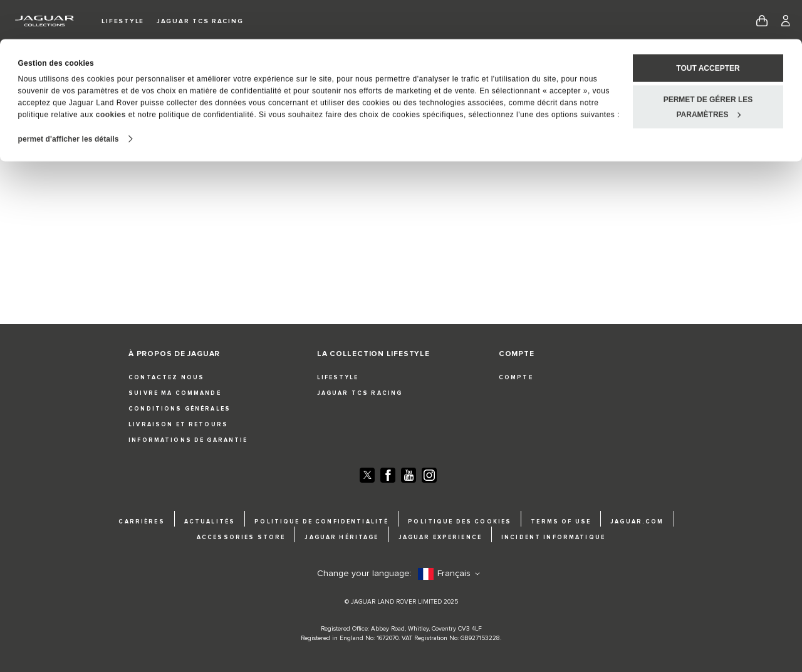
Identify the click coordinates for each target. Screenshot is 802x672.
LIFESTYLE (338, 378)
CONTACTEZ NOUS (166, 378)
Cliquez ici (454, 146)
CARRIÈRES (141, 522)
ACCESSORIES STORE (241, 538)
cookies (111, 75)
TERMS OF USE (561, 522)
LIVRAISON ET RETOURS (178, 425)
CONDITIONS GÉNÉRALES (180, 409)
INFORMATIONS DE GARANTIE (188, 440)
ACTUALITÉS (210, 522)
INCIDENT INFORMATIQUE (553, 538)
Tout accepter (708, 29)
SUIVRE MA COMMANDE (175, 393)
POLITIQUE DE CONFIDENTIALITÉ (321, 522)
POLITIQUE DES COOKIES (460, 522)
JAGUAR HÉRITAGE (341, 538)
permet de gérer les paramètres (708, 68)
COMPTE (516, 378)
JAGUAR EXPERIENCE (440, 538)
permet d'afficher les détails (69, 100)
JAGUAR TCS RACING (360, 393)
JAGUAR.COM (637, 522)
